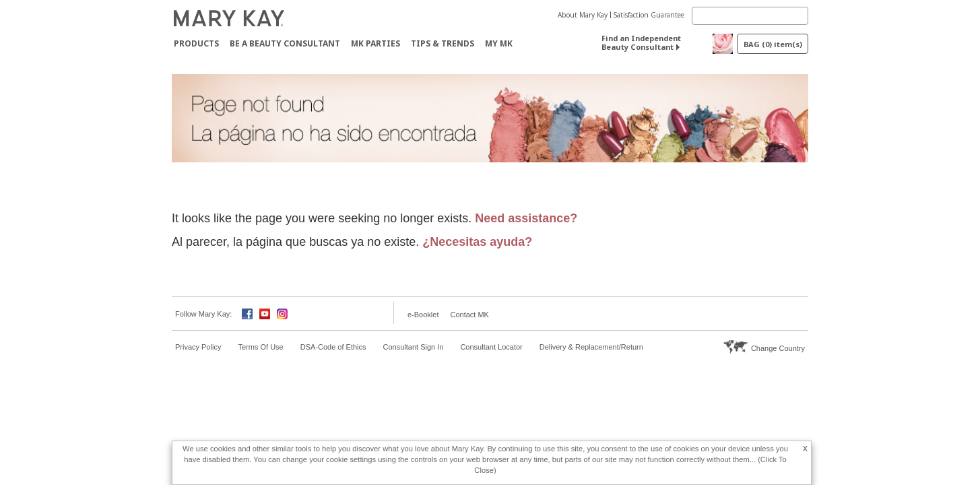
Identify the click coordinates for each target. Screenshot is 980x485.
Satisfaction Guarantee (649, 15)
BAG (773, 44)
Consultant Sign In (414, 347)
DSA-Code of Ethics (333, 347)
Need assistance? (526, 218)
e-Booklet (423, 315)
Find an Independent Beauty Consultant (641, 42)
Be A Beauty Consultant (285, 43)
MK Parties (375, 43)
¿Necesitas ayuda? (477, 242)
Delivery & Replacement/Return (591, 347)
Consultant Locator (491, 347)
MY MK (499, 43)
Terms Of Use (260, 347)
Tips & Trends (443, 43)
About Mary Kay (583, 15)
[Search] (750, 16)
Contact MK (469, 315)
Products (196, 43)
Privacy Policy (198, 347)
